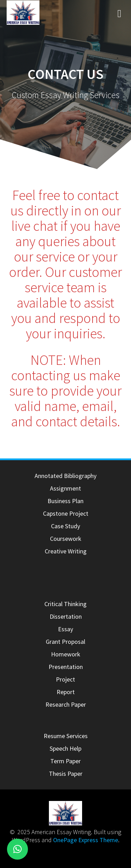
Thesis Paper (66, 774)
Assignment (65, 488)
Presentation (66, 667)
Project (65, 679)
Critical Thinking (65, 604)
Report (66, 692)
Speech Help (65, 748)
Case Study (65, 526)
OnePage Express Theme (86, 840)
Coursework (66, 539)
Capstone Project (66, 513)
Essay (65, 629)
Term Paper (65, 761)
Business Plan (65, 501)
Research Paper (66, 704)
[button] (17, 849)
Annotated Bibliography (65, 476)
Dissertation (66, 616)
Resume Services (66, 736)
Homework (66, 654)
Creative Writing (66, 551)
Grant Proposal (65, 642)
